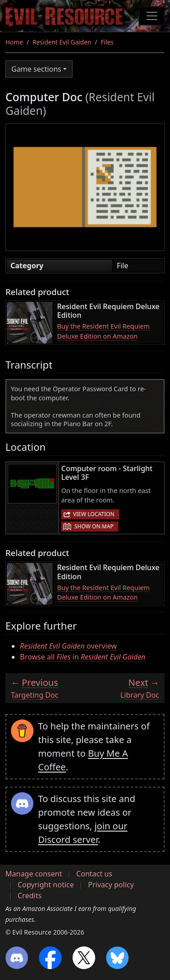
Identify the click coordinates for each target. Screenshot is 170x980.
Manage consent (34, 874)
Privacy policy (111, 885)
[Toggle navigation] (152, 16)
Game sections (36, 69)
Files (107, 42)
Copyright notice (46, 885)
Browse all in (83, 657)
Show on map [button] (94, 526)
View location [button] (94, 514)
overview (68, 646)
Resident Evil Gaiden (62, 42)
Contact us (94, 874)
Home (14, 42)
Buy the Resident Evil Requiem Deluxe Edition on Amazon (103, 331)
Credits (30, 896)
